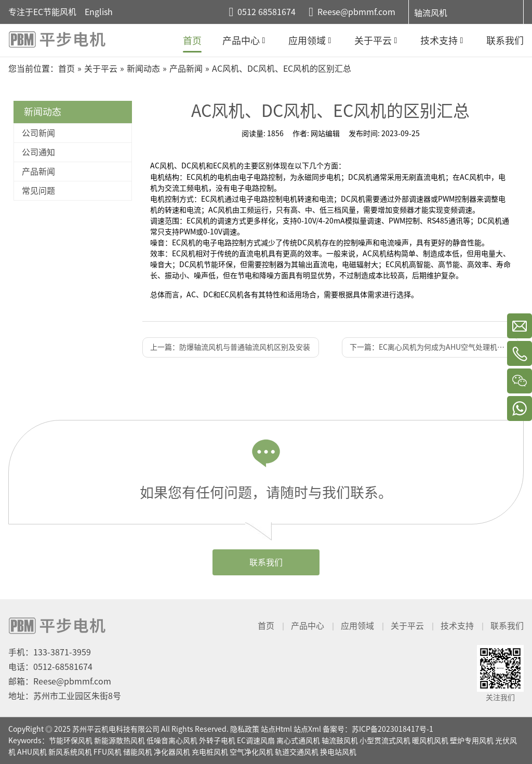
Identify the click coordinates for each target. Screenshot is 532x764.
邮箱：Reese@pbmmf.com (60, 681)
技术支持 (457, 626)
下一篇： (434, 347)
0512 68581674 (267, 12)
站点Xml (307, 729)
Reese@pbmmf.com (356, 12)
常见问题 (38, 191)
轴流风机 (431, 13)
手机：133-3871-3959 (50, 652)
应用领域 (357, 626)
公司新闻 (38, 133)
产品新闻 (38, 172)
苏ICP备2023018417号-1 (393, 729)
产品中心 (308, 626)
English (99, 12)
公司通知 (38, 152)
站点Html (276, 729)
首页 (266, 626)
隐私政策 (245, 729)
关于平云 (407, 626)
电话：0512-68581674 (50, 667)
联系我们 (266, 562)
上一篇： (230, 347)
